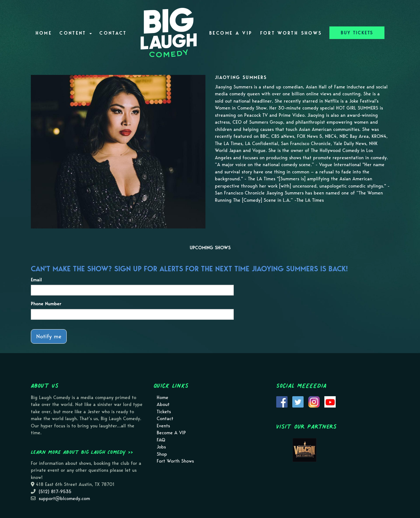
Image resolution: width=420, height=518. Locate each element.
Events (163, 426)
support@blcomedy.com (64, 498)
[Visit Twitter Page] (298, 401)
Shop (162, 454)
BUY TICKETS (357, 33)
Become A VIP (231, 33)
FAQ (161, 440)
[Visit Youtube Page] (330, 401)
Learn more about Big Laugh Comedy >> (82, 452)
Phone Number (46, 304)
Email (36, 280)
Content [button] (76, 33)
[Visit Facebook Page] (282, 401)
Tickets (164, 412)
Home (44, 33)
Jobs (161, 447)
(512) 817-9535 (55, 492)
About (163, 404)
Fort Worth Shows (291, 33)
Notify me (49, 336)
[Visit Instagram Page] (314, 401)
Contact (113, 33)
